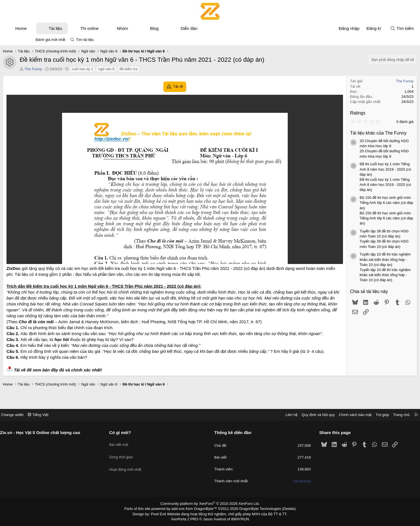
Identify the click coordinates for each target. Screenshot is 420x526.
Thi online (116, 28)
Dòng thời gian (137, 454)
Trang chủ (370, 416)
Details (283, 510)
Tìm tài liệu (85, 40)
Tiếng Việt (69, 416)
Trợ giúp (351, 416)
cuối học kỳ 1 (109, 69)
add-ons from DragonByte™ (195, 510)
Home (48, 28)
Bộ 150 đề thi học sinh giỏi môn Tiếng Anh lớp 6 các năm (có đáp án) (360, 203)
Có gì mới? (136, 434)
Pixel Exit (162, 514)
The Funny (60, 69)
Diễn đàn (216, 28)
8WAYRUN (238, 519)
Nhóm (149, 28)
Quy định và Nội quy (287, 416)
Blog (181, 28)
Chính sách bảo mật (324, 416)
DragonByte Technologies (256, 510)
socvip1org (286, 483)
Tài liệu (82, 28)
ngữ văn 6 (133, 69)
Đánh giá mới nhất (50, 40)
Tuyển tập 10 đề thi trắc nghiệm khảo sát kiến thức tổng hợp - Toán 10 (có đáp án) (359, 259)
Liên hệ (261, 416)
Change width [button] (43, 416)
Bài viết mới (134, 444)
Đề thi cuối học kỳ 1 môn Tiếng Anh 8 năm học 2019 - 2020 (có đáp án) (359, 169)
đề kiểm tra (155, 69)
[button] (58, 28)
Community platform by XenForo (210, 505)
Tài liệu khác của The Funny (352, 133)
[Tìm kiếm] (375, 28)
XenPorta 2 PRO (187, 519)
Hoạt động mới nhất (141, 464)
